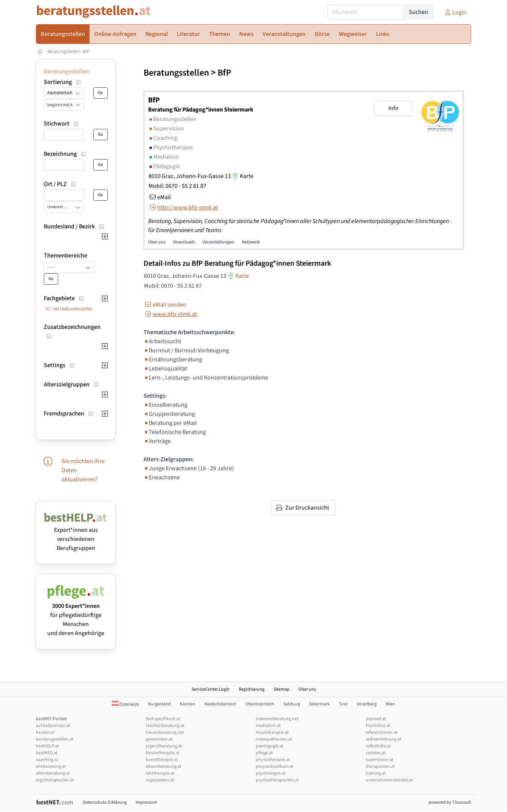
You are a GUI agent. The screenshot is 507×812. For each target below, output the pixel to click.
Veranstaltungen (218, 242)
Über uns (157, 242)
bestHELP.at (47, 746)
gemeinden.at (159, 739)
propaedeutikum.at (275, 766)
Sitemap (281, 689)
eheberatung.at (51, 766)
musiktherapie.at (272, 732)
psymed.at (376, 719)
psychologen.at (271, 773)
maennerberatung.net (277, 719)
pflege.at (264, 753)
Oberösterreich (260, 704)
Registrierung (252, 689)
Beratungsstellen (64, 52)
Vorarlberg (367, 704)
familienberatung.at (165, 726)
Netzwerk (251, 242)
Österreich (125, 704)
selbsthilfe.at (378, 746)
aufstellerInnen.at (53, 726)
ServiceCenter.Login (211, 689)
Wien (390, 704)
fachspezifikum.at (163, 719)
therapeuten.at (380, 766)
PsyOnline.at (378, 726)
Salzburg (292, 704)
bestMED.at (47, 753)
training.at (376, 773)
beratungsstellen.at (55, 739)
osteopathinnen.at (274, 739)
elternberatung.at (53, 773)
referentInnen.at (382, 732)
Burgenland (159, 704)
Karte (242, 176)
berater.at (45, 732)
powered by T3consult (450, 802)
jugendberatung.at (164, 746)
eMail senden (165, 305)
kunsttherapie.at (162, 760)
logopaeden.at (160, 780)
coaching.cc (47, 760)
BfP (86, 52)
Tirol (343, 704)
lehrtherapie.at (160, 773)
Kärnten (188, 704)
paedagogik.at (270, 746)
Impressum (146, 802)
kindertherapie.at (163, 753)
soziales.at (376, 753)
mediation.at (268, 726)
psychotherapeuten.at (277, 780)
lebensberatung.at (164, 766)
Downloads (184, 242)
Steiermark (319, 704)
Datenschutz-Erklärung (105, 802)
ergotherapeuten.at (55, 780)
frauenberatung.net (165, 732)
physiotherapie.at (273, 760)
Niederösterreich (220, 704)
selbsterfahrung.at (383, 739)
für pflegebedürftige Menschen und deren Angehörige (76, 615)
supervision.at (379, 760)
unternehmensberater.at (389, 780)
